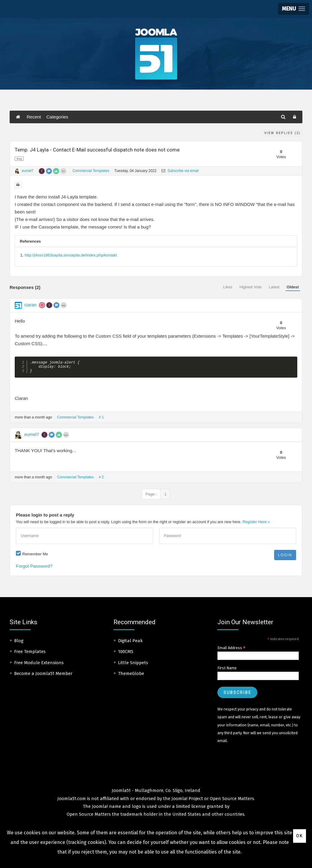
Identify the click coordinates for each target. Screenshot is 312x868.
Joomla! (100, 809)
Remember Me (35, 556)
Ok (300, 836)
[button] (294, 9)
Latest (274, 287)
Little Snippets (133, 665)
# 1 (101, 420)
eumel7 (27, 171)
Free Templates (30, 654)
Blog (19, 643)
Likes (228, 287)
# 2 (101, 480)
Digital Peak (130, 643)
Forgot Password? (34, 568)
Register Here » (256, 524)
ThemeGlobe (131, 676)
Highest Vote (250, 287)
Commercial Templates (91, 171)
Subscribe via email (180, 171)
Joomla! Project (187, 801)
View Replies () (282, 133)
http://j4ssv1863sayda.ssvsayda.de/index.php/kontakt (71, 255)
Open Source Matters (232, 801)
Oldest (293, 287)
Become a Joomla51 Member (43, 676)
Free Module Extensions (39, 665)
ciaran (30, 305)
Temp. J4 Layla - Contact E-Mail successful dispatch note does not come (97, 150)
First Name (227, 670)
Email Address (232, 650)
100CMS (126, 654)
